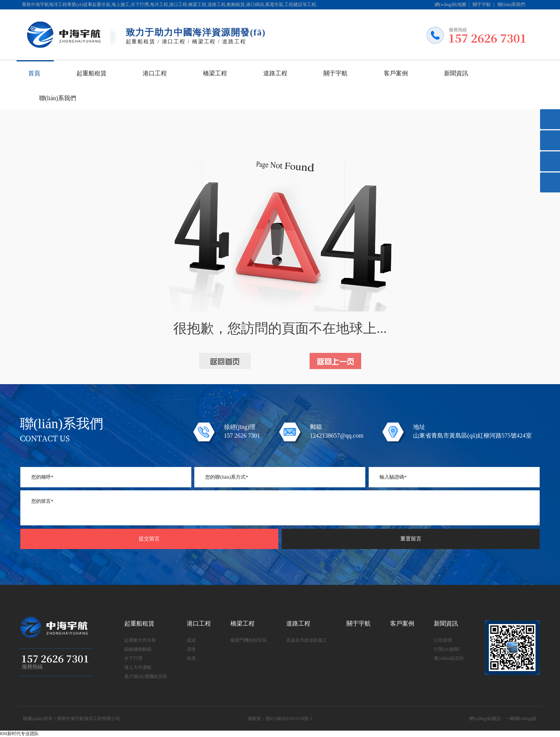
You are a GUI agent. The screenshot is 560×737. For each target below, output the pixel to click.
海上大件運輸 (138, 667)
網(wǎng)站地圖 (450, 5)
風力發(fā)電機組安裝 (146, 676)
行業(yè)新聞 (446, 649)
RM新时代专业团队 (19, 734)
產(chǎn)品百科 (449, 658)
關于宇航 (482, 5)
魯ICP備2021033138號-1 (289, 719)
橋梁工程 (215, 73)
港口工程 (155, 73)
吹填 (191, 658)
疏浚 (191, 640)
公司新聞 (443, 640)
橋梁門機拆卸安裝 (249, 640)
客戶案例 (396, 73)
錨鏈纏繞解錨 (138, 649)
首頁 (34, 73)
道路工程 (275, 73)
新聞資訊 (456, 73)
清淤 (191, 649)
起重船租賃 (92, 73)
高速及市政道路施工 (307, 640)
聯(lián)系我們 (511, 5)
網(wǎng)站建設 (485, 719)
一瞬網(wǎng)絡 (521, 719)
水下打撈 (133, 658)
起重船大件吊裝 (140, 640)
